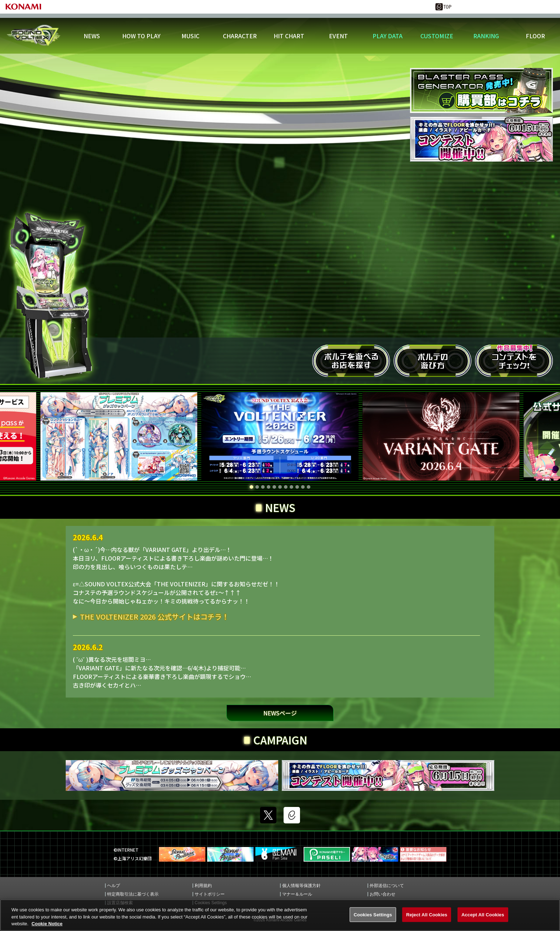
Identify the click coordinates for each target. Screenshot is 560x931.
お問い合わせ (382, 894)
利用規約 (203, 886)
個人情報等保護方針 (301, 886)
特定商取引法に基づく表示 (133, 894)
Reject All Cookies (427, 915)
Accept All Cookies (483, 915)
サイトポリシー (210, 894)
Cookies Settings (373, 915)
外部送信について (387, 886)
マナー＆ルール (297, 894)
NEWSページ (280, 713)
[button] (251, 487)
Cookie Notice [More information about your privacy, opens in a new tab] (47, 925)
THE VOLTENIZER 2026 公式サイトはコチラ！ (154, 617)
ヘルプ (114, 886)
